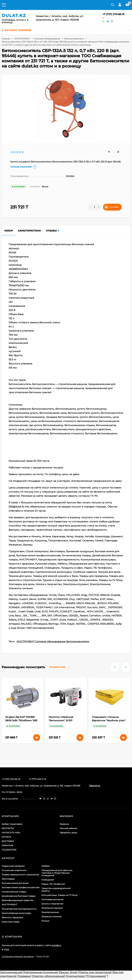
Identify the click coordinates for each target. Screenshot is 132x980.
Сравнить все (60, 667)
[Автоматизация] (11, 972)
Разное (45, 921)
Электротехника (50, 912)
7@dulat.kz (95, 786)
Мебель (46, 866)
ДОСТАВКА (8, 841)
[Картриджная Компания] (41, 972)
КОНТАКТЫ (8, 828)
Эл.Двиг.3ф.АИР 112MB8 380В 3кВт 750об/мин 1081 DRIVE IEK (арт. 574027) (21, 720)
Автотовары (8, 879)
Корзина (64, 824)
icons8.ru (56, 945)
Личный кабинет (68, 828)
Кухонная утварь (11, 922)
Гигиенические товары (14, 892)
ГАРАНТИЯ (7, 845)
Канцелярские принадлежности (19, 909)
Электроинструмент (52, 908)
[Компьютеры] (75, 976)
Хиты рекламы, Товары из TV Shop (59, 895)
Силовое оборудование (47, 39)
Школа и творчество (52, 904)
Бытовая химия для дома (15, 883)
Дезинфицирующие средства (17, 900)
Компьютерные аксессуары (16, 913)
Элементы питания (51, 917)
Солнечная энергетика (14, 870)
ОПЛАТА (6, 837)
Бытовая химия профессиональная (21, 887)
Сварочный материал (13, 866)
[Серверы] (24, 976)
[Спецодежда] (96, 976)
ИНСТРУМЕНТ (22, 39)
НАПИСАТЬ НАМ (11, 833)
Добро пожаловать (12, 824)
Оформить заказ (68, 833)
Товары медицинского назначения (20, 875)
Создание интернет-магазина (18, 956)
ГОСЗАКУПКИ (9, 850)
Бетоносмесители (74, 39)
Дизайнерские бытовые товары (19, 896)
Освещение (48, 880)
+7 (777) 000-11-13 (37, 779)
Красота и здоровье (12, 917)
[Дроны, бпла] (68, 972)
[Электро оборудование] (48, 976)
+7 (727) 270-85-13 (113, 14)
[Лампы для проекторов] (95, 972)
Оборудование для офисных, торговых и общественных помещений (57, 873)
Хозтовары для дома (52, 899)
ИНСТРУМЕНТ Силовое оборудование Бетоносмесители (53, 641)
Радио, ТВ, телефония (53, 884)
